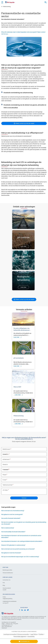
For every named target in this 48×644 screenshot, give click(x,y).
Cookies (41, 634)
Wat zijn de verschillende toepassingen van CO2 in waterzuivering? (20, 557)
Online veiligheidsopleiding (7, 598)
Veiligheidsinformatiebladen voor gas (8, 602)
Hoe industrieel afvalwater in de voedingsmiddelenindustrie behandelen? (22, 541)
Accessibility (31, 637)
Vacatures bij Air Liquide (7, 589)
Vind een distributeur (8, 573)
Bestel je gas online (7, 570)
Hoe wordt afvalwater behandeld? (11, 518)
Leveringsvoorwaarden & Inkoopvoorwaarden (16, 634)
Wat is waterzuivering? (8, 528)
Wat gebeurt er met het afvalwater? (11, 553)
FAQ (4, 583)
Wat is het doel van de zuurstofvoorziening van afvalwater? (18, 549)
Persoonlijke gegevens (20, 637)
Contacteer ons (6, 580)
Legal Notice (34, 634)
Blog (4, 585)
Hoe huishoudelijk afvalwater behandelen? (13, 532)
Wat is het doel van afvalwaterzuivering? (13, 511)
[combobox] (46, 2)
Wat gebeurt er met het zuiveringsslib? (12, 514)
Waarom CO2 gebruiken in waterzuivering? (13, 545)
